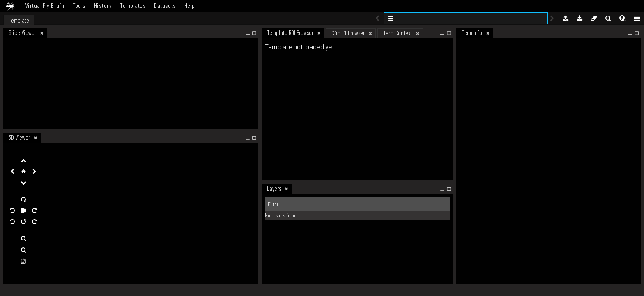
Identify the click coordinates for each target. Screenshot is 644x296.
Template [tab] (19, 20)
